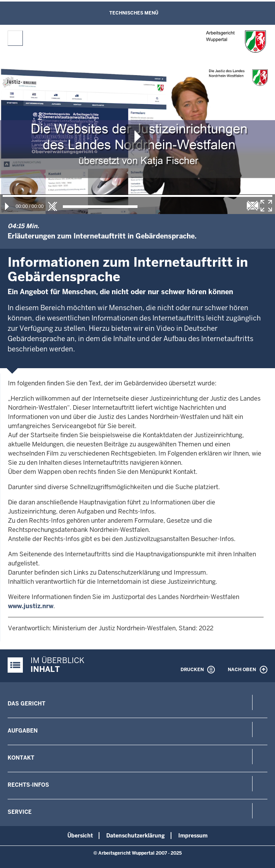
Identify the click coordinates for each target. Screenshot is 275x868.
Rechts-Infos (28, 785)
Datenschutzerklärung (136, 836)
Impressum (193, 836)
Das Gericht (26, 704)
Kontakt (21, 758)
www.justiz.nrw (31, 606)
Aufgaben (23, 731)
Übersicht (80, 836)
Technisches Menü (134, 13)
